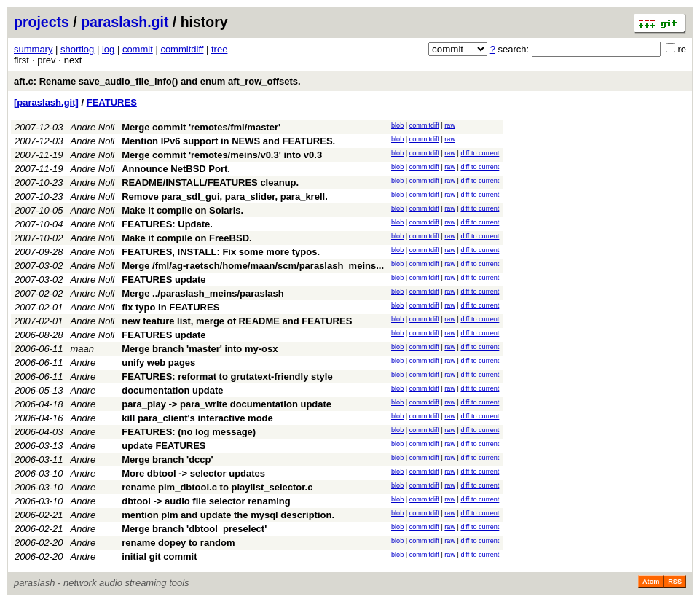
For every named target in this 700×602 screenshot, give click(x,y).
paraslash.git (125, 22)
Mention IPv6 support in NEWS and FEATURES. (228, 141)
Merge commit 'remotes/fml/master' (201, 127)
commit (138, 49)
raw (450, 125)
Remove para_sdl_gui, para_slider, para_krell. (225, 196)
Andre (83, 363)
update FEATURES (164, 446)
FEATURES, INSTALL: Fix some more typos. (221, 252)
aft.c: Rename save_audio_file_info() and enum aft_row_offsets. (157, 81)
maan (83, 349)
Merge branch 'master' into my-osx (200, 349)
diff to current (480, 153)
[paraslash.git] (46, 102)
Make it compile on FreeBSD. (186, 238)
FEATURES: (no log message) (189, 432)
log (108, 49)
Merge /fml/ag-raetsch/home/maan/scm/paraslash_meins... (253, 266)
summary (33, 49)
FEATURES (112, 102)
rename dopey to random (178, 543)
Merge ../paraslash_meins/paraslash (203, 293)
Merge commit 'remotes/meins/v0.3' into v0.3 (222, 155)
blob (397, 125)
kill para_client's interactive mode (197, 418)
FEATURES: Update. (167, 224)
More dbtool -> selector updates (193, 473)
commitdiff (182, 49)
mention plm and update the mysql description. (228, 515)
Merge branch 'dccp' (167, 460)
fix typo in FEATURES (170, 307)
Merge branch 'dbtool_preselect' (194, 529)
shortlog (77, 49)
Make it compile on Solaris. (182, 210)
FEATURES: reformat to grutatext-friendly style (227, 376)
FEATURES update (164, 279)
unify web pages (158, 363)
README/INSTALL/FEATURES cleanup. (210, 183)
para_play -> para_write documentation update (227, 404)
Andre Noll (93, 127)
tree (219, 49)
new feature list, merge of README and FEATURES (237, 321)
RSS (675, 582)
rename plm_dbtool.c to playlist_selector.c (217, 487)
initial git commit (159, 556)
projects (42, 22)
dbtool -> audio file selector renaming (206, 501)
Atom (651, 582)
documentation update (172, 390)
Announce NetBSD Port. (176, 169)
